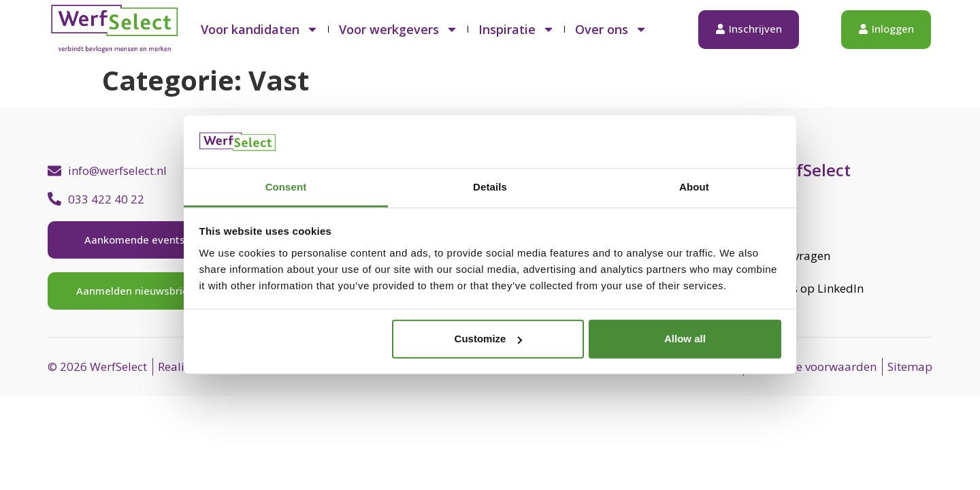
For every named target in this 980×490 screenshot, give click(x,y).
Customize (489, 339)
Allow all (685, 339)
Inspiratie (517, 29)
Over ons (611, 29)
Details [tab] (490, 187)
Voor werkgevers (398, 29)
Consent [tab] (286, 187)
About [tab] (694, 187)
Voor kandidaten (260, 29)
